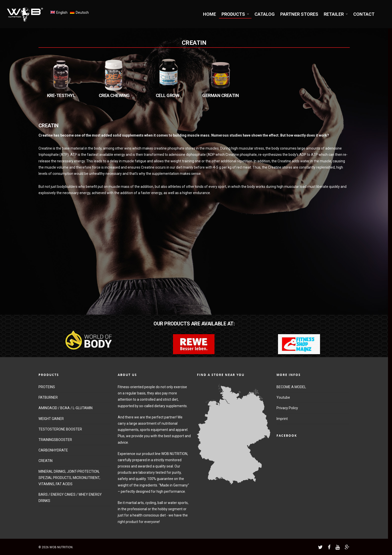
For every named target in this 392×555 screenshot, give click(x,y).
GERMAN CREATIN (220, 95)
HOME (209, 14)
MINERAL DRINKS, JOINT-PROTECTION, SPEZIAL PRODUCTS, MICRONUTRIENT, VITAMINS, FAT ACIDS (69, 478)
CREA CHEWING (114, 95)
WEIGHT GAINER (51, 419)
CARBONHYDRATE (53, 450)
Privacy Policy (287, 408)
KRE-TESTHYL (61, 95)
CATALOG (265, 14)
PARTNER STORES (299, 14)
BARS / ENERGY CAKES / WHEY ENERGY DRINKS (70, 498)
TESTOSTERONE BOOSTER (60, 429)
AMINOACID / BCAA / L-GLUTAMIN (65, 408)
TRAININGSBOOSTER (55, 440)
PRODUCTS (235, 14)
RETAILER (336, 14)
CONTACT (364, 14)
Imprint (282, 419)
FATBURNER (48, 397)
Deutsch (82, 13)
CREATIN (45, 461)
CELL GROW (167, 95)
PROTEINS (47, 387)
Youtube (283, 397)
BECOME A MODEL (291, 387)
